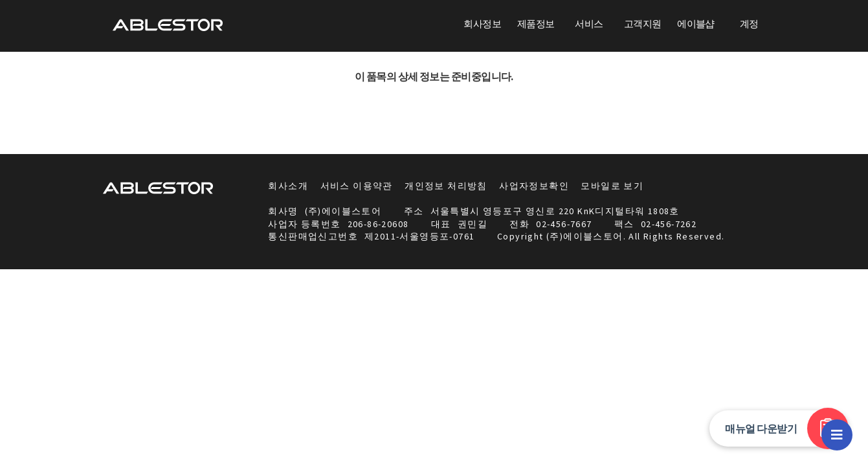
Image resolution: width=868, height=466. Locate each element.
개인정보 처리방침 (446, 186)
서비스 (589, 24)
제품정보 (536, 24)
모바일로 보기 (612, 186)
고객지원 (643, 24)
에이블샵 (696, 24)
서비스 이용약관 (357, 186)
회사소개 (288, 186)
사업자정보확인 (534, 186)
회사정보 (482, 24)
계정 (749, 24)
